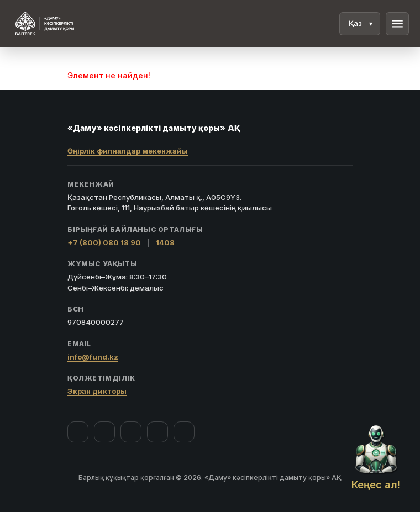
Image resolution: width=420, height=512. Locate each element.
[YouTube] (131, 432)
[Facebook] (78, 432)
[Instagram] (104, 432)
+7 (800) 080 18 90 (104, 242)
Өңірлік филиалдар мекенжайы (128, 151)
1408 (165, 242)
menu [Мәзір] (397, 24)
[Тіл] (360, 24)
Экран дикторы (97, 391)
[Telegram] (158, 432)
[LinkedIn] (184, 432)
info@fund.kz (93, 357)
